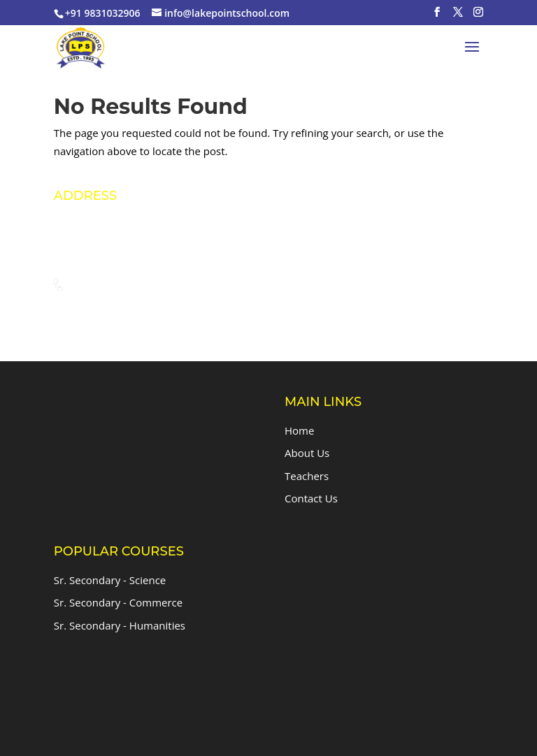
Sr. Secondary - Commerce (118, 602)
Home (299, 430)
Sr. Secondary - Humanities (120, 625)
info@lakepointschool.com (160, 311)
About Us (307, 453)
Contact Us (311, 498)
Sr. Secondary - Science (110, 580)
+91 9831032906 (136, 285)
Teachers (307, 476)
